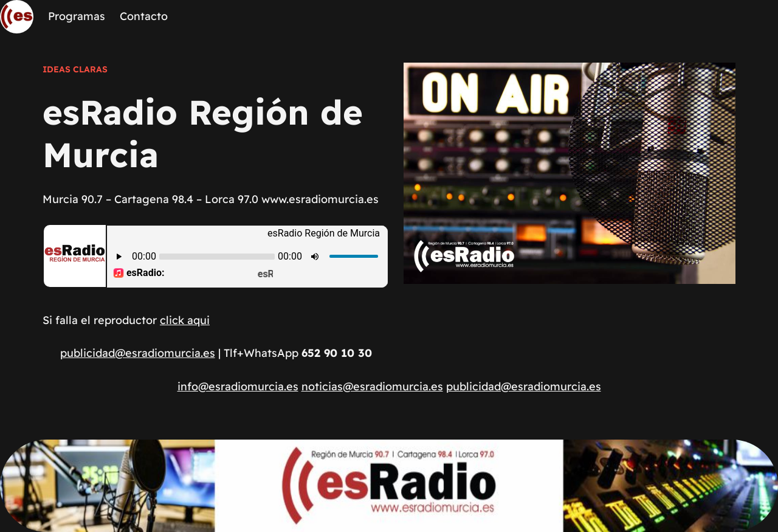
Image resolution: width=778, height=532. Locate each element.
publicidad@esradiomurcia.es (138, 353)
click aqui (185, 320)
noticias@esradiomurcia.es (372, 386)
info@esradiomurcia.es (238, 386)
